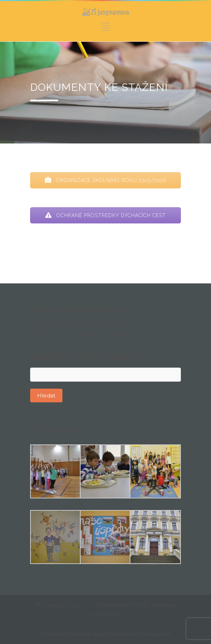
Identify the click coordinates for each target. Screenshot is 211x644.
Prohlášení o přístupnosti (141, 634)
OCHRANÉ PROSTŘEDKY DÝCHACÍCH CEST (105, 215)
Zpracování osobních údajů (74, 634)
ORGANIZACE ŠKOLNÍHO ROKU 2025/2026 (106, 180)
